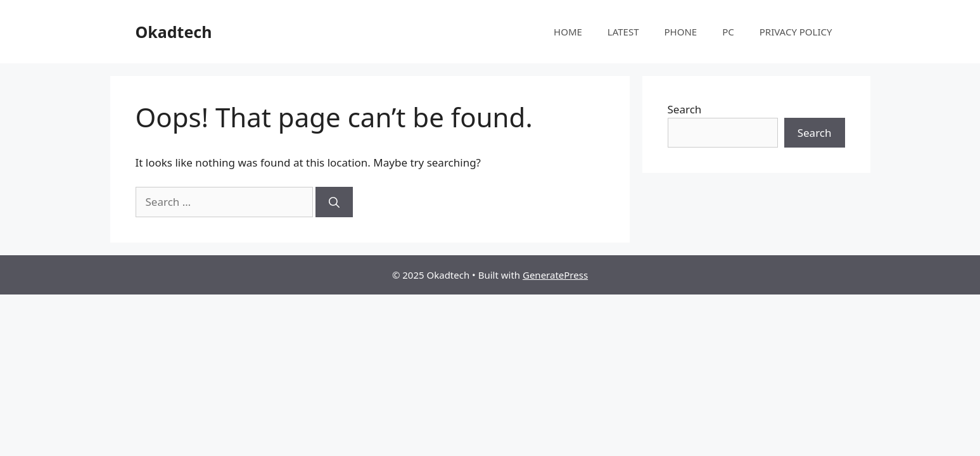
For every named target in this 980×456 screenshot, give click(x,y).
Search (685, 109)
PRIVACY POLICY (796, 32)
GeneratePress (555, 275)
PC (728, 32)
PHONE (681, 32)
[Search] (334, 202)
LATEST (623, 32)
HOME (568, 32)
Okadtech (174, 32)
